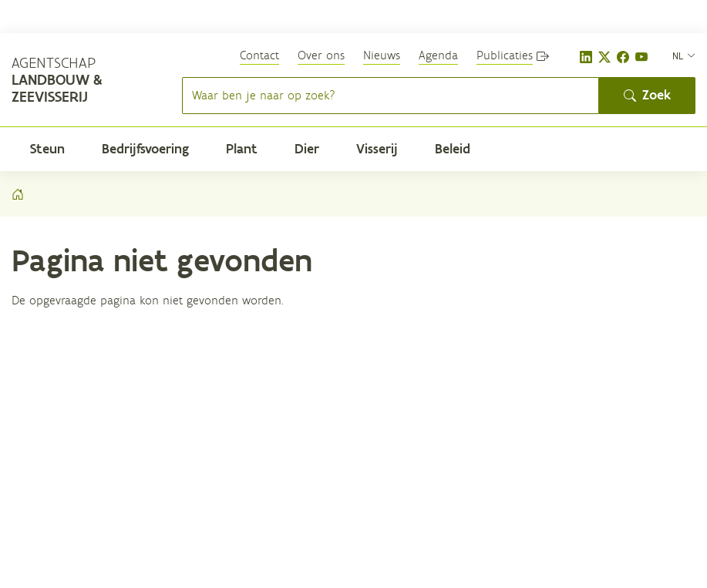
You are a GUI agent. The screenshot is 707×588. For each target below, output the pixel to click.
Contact (259, 55)
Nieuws (382, 55)
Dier (307, 149)
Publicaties (505, 55)
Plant (242, 149)
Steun (47, 149)
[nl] (684, 55)
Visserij (377, 149)
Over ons (321, 55)
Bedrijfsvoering (145, 149)
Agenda (438, 55)
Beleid (453, 149)
